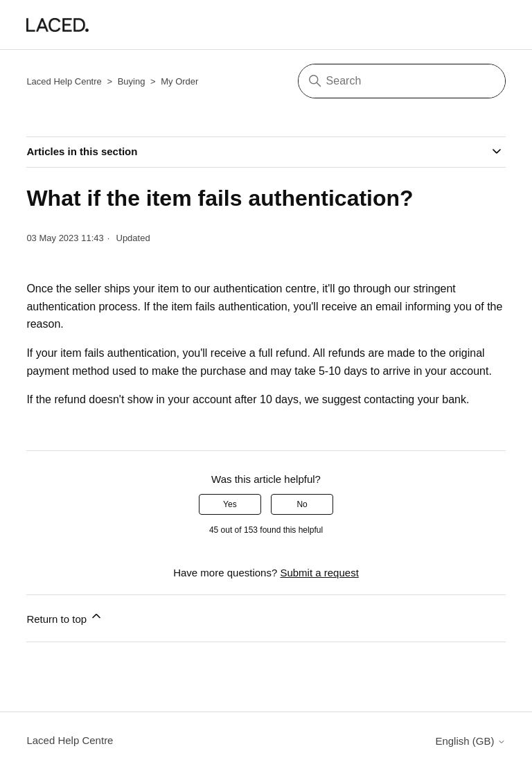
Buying (132, 81)
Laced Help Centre (64, 81)
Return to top (65, 617)
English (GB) (470, 741)
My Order (179, 81)
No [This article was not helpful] (302, 504)
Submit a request (319, 573)
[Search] (402, 81)
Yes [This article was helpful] (230, 504)
